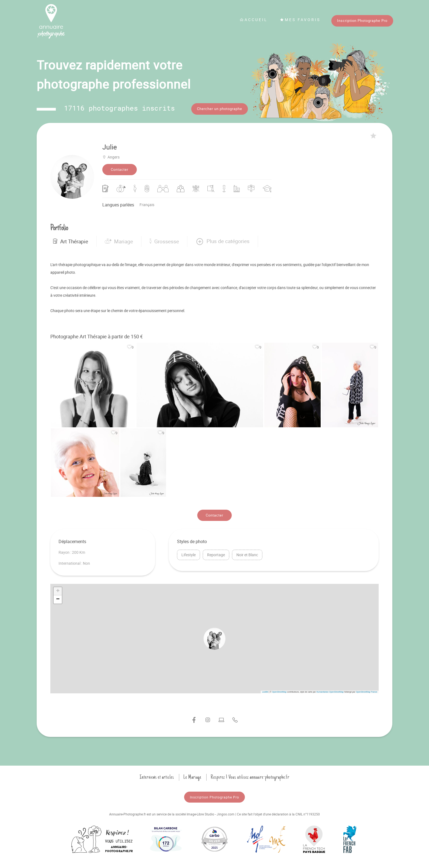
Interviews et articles (157, 776)
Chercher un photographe (220, 109)
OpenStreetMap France (367, 690)
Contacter (120, 168)
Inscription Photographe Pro (362, 21)
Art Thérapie (71, 240)
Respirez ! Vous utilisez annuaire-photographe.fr (250, 776)
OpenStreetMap (279, 690)
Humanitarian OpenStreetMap (330, 690)
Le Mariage (192, 776)
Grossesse (164, 240)
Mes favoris (300, 20)
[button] (223, 240)
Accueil (254, 20)
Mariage (119, 240)
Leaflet (265, 690)
